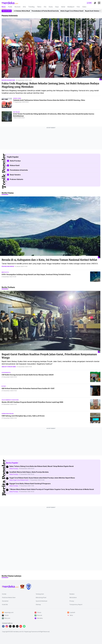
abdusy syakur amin (9, 367)
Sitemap (38, 605)
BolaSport (71, 7)
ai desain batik (6, 373)
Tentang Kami (40, 594)
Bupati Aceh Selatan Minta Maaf (19, 11)
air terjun (16, 112)
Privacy (72, 601)
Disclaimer (5, 601)
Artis (24, 7)
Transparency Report (76, 605)
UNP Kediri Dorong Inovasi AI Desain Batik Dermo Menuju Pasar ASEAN (28, 375)
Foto (78, 7)
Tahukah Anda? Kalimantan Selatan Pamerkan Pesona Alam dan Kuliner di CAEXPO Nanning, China (49, 100)
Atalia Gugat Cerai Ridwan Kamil (73, 11)
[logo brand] (22, 586)
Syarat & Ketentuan (42, 601)
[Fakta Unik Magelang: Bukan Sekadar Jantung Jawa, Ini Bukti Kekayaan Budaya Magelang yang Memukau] (52, 49)
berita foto (5, 272)
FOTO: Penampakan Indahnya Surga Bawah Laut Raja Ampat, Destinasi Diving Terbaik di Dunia (36, 274)
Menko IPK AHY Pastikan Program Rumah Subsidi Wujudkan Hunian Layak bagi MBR (32, 402)
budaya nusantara (8, 80)
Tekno (39, 7)
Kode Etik (5, 605)
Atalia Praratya (14, 469)
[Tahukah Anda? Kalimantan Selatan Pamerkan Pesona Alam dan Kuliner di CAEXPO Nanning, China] (7, 103)
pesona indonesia (8, 266)
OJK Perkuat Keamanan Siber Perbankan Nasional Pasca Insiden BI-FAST (28, 388)
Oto (45, 7)
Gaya (57, 7)
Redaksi (72, 594)
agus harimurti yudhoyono (10, 400)
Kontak (4, 594)
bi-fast (4, 386)
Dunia (51, 7)
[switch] (89, 3)
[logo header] (10, 3)
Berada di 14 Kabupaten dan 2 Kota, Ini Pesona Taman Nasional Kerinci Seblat (49, 260)
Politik (10, 7)
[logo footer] (10, 587)
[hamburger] (99, 3)
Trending (31, 7)
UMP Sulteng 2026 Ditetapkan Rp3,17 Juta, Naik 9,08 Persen (23, 416)
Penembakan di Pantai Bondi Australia (46, 11)
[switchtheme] (95, 3)
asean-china (17, 98)
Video (84, 7)
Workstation (73, 598)
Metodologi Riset (41, 598)
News (4, 7)
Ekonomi (18, 7)
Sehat (63, 7)
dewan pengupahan (8, 414)
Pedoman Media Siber (9, 598)
